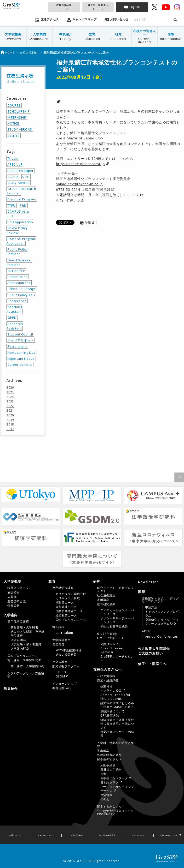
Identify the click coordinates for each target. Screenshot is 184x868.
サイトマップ (138, 835)
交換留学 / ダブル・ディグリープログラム (160, 600)
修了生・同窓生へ (98, 7)
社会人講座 (60, 662)
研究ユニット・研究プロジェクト (115, 589)
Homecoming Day (21, 353)
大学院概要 (13, 36)
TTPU (11, 205)
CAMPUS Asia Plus (18, 214)
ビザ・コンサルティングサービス (117, 789)
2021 (10, 410)
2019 (10, 420)
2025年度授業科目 (69, 650)
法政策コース (65, 603)
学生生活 (103, 750)
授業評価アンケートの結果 (117, 734)
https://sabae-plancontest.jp (80, 164)
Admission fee (19, 283)
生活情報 (106, 795)
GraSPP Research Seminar (21, 191)
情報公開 (14, 606)
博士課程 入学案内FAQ (28, 666)
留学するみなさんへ (111, 807)
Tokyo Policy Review (17, 230)
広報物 (12, 597)
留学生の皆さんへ (109, 759)
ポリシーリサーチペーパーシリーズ (117, 620)
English (135, 7)
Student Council (20, 334)
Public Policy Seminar (17, 252)
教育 (92, 36)
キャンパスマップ (46, 835)
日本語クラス (110, 783)
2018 (10, 424)
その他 (105, 799)
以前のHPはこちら (169, 835)
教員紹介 (66, 36)
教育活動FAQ (62, 688)
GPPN (12, 317)
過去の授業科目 (66, 655)
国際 (171, 36)
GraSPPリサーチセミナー (117, 658)
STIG (26, 177)
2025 (10, 392)
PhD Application (20, 222)
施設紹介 (14, 593)
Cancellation (18, 277)
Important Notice (21, 359)
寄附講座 (103, 600)
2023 (10, 401)
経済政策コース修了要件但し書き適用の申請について (117, 724)
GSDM (60, 676)
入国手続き (108, 765)
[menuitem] (13, 37)
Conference (17, 301)
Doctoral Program (22, 199)
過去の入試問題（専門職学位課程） (28, 634)
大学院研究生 (61, 640)
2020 (10, 415)
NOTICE (13, 123)
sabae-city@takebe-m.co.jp (79, 184)
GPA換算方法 (110, 716)
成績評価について (113, 711)
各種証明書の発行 (109, 755)
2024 (10, 397)
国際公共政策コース (69, 611)
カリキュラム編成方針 (71, 594)
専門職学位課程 (18, 622)
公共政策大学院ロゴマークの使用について (115, 812)
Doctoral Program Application (21, 241)
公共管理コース (66, 607)
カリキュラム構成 (68, 598)
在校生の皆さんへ (145, 36)
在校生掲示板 (64, 7)
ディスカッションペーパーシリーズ (117, 612)
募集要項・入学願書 (25, 628)
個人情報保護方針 (107, 835)
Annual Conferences (161, 637)
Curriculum (64, 633)
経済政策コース (66, 616)
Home (7, 52)
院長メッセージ (18, 588)
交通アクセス (15, 835)
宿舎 (103, 774)
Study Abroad (19, 183)
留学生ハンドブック (114, 778)
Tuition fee (16, 271)
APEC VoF (15, 164)
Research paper (20, 171)
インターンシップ (64, 684)
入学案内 (40, 36)
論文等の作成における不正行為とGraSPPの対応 (117, 705)
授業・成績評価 (108, 681)
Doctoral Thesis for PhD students (115, 697)
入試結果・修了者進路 (26, 644)
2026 (10, 387)
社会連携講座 (106, 595)
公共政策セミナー (113, 644)
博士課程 (58, 627)
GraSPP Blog (107, 634)
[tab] (25, 593)
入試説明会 (18, 640)
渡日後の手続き (111, 770)
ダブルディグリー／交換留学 (26, 675)
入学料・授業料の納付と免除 (115, 744)
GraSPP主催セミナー (112, 638)
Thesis (13, 158)
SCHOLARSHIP (19, 111)
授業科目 (58, 645)
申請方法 (151, 607)
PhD (23, 205)
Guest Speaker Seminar (19, 262)
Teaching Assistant (14, 309)
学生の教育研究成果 (114, 627)
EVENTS (14, 136)
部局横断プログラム (66, 666)
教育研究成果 (106, 604)
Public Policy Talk (21, 295)
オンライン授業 (111, 691)
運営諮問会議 (17, 601)
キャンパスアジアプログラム (162, 614)
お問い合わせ (77, 835)
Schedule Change (22, 289)
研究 (118, 36)
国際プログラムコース (23, 656)
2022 (10, 406)
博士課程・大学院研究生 (24, 660)
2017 (10, 429)
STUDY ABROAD (20, 129)
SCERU (13, 177)
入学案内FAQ (20, 649)
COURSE (14, 105)
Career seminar (20, 365)
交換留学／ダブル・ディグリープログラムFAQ (162, 622)
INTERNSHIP (17, 117)
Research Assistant (15, 326)
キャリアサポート (21, 340)
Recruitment (17, 346)
